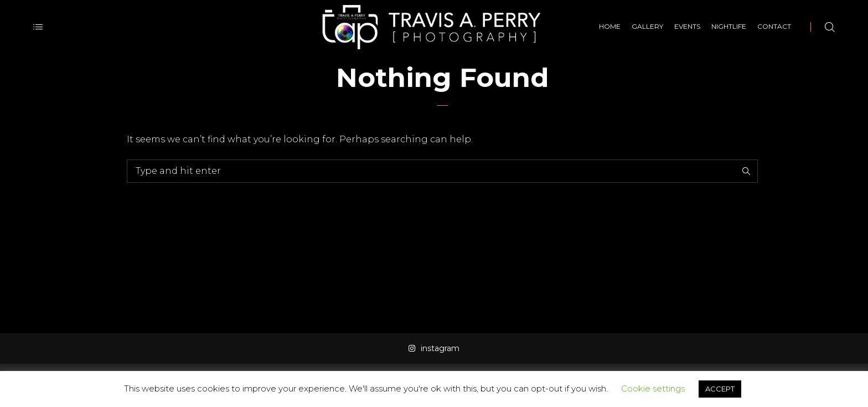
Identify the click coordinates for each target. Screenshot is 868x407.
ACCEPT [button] (720, 389)
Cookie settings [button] (653, 388)
